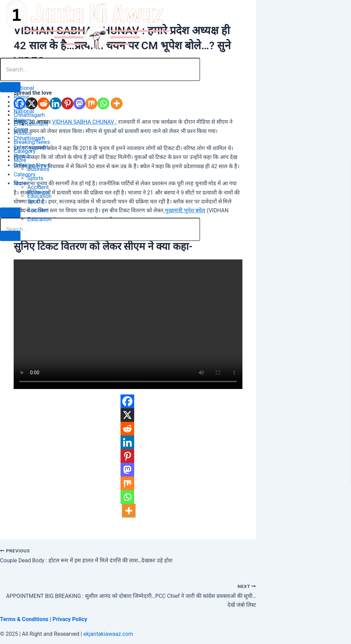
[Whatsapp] (127, 497)
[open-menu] (10, 87)
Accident (38, 210)
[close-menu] (10, 236)
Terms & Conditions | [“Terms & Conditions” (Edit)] (26, 619)
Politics (23, 156)
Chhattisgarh (29, 138)
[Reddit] (127, 429)
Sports (35, 202)
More (20, 183)
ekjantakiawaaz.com (108, 634)
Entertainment (31, 147)
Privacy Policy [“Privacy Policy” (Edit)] (70, 619)
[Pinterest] (127, 456)
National (24, 111)
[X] (127, 415)
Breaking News (32, 165)
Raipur (22, 120)
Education (39, 219)
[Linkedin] (127, 442)
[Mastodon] (127, 470)
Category (25, 175)
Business (38, 192)
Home (21, 102)
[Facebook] (127, 401)
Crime (21, 129)
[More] (129, 511)
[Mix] (127, 483)
